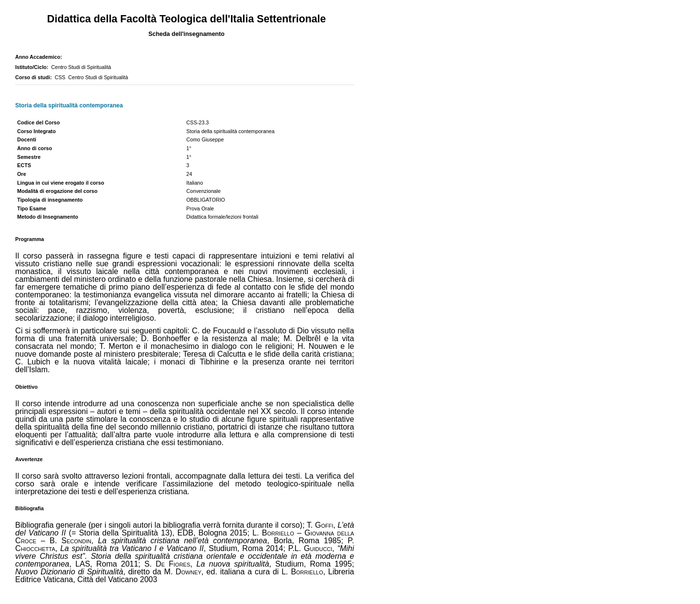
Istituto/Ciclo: (33, 67)
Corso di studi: (35, 77)
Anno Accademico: (40, 57)
